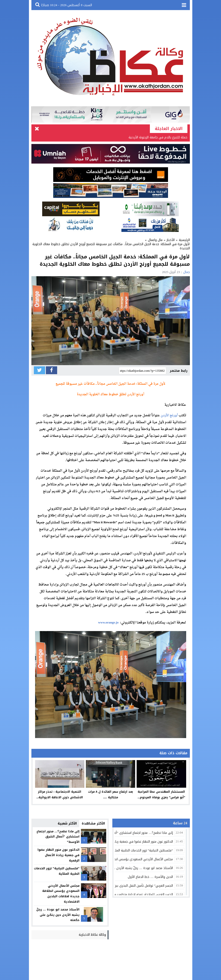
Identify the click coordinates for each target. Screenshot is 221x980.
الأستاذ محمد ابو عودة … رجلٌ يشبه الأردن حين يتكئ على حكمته (58, 915)
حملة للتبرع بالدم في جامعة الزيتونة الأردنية (158, 137)
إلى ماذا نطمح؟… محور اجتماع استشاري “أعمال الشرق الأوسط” (58, 837)
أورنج (174, 415)
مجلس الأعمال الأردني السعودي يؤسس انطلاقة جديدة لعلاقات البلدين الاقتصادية (61, 894)
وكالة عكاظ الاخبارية (92, 935)
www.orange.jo (108, 623)
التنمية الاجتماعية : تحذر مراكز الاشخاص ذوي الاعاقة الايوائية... (60, 795)
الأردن (165, 415)
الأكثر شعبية (67, 823)
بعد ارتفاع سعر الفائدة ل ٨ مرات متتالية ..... (110, 795)
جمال (187, 272)
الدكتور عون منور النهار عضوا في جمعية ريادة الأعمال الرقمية (58, 855)
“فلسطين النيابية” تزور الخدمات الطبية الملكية (57, 871)
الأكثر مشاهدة (93, 823)
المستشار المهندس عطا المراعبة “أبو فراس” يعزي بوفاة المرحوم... (161, 795)
